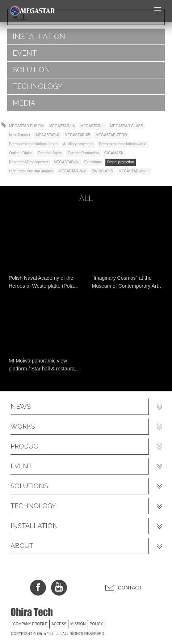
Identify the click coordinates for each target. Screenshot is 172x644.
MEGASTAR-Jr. (66, 162)
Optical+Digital (21, 153)
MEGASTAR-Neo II (134, 171)
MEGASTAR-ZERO (111, 135)
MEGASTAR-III (93, 126)
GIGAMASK (114, 153)
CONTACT (130, 588)
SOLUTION (31, 70)
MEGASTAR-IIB (77, 135)
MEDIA (24, 103)
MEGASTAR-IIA (62, 126)
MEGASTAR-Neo (72, 171)
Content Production (83, 153)
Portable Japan (50, 153)
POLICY (97, 624)
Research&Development (29, 162)
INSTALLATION (39, 37)
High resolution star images (31, 171)
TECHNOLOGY (37, 86)
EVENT (25, 53)
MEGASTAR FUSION (26, 126)
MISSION (78, 624)
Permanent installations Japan (33, 144)
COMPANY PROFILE (30, 624)
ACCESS (59, 624)
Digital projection (121, 162)
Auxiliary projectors (78, 144)
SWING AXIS (102, 171)
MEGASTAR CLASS (127, 126)
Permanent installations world (123, 144)
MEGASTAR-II (47, 135)
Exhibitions (93, 162)
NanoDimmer (20, 135)
